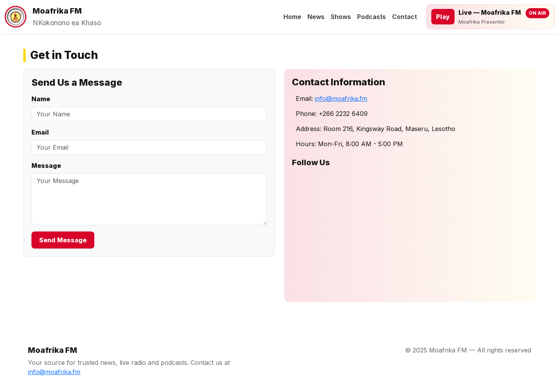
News (316, 17)
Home (292, 17)
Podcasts (372, 17)
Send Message (63, 240)
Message (46, 166)
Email (40, 132)
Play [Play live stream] (443, 17)
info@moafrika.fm (341, 98)
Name (41, 99)
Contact (404, 17)
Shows (341, 17)
